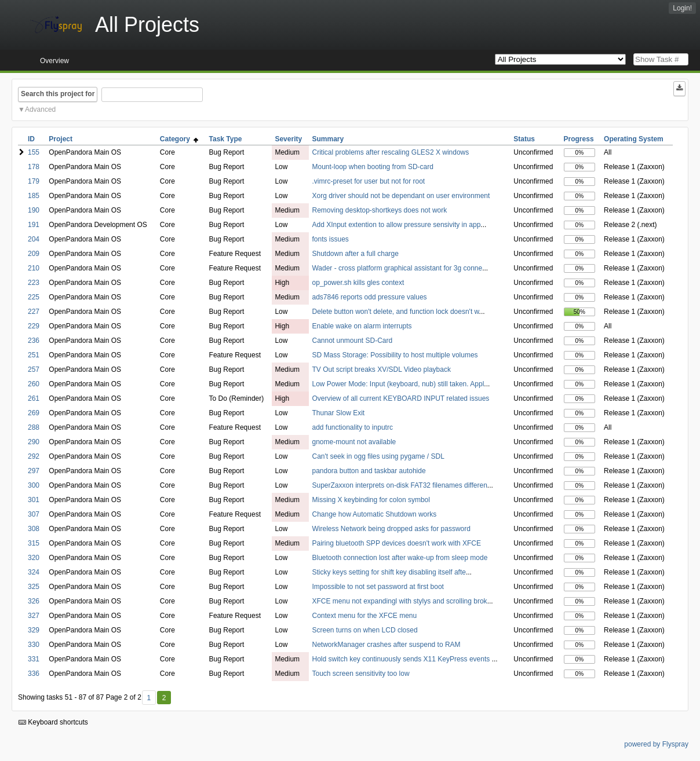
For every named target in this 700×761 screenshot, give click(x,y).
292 (34, 456)
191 (34, 225)
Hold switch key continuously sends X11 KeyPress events (402, 659)
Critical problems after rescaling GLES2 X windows (390, 152)
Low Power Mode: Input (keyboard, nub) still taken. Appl (398, 384)
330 (34, 645)
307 (34, 514)
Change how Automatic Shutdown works (374, 514)
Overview (54, 61)
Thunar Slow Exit (338, 413)
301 (34, 500)
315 (34, 543)
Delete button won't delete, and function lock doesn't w (395, 312)
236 (34, 341)
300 (34, 485)
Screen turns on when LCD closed (364, 630)
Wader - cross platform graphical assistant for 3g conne (397, 268)
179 (34, 181)
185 (34, 196)
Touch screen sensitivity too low (360, 674)
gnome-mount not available (354, 442)
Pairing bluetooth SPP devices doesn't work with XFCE (396, 543)
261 (34, 398)
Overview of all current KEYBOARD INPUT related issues (400, 398)
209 (34, 254)
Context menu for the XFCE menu (364, 616)
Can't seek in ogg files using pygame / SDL (378, 456)
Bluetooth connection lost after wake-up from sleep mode (400, 558)
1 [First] (149, 698)
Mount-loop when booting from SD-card (372, 167)
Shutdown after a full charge (355, 254)
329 (34, 630)
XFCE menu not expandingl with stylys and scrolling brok (399, 601)
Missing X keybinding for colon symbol (371, 500)
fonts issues (330, 239)
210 (34, 268)
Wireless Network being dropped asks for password (391, 529)
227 (34, 312)
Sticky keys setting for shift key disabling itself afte (389, 572)
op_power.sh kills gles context (358, 283)
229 (34, 326)
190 (34, 210)
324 (34, 572)
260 (34, 384)
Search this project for (58, 94)
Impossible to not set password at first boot (378, 587)
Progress (579, 139)
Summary (328, 139)
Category (179, 139)
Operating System (634, 139)
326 (34, 601)
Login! (682, 8)
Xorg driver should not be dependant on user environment (401, 196)
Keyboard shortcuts (53, 722)
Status (524, 139)
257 (34, 369)
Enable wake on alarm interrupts (362, 326)
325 (34, 587)
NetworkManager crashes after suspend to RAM (386, 645)
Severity (288, 139)
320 (34, 558)
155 (34, 152)
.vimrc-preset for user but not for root (368, 181)
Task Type (226, 139)
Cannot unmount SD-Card (352, 341)
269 (34, 413)
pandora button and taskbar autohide (369, 471)
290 (34, 442)
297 (34, 471)
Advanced (40, 109)
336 (34, 674)
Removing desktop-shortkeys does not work (379, 210)
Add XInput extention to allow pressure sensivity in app (396, 225)
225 (34, 297)
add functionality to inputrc (352, 427)
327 (34, 616)
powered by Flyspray (656, 744)
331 (34, 659)
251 (34, 355)
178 (34, 167)
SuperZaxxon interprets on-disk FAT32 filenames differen (399, 485)
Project (61, 139)
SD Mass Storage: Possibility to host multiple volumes (395, 355)
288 (34, 427)
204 (34, 239)
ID (31, 139)
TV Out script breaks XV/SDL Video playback (381, 369)
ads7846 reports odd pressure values (369, 297)
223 (34, 283)
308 (34, 529)
